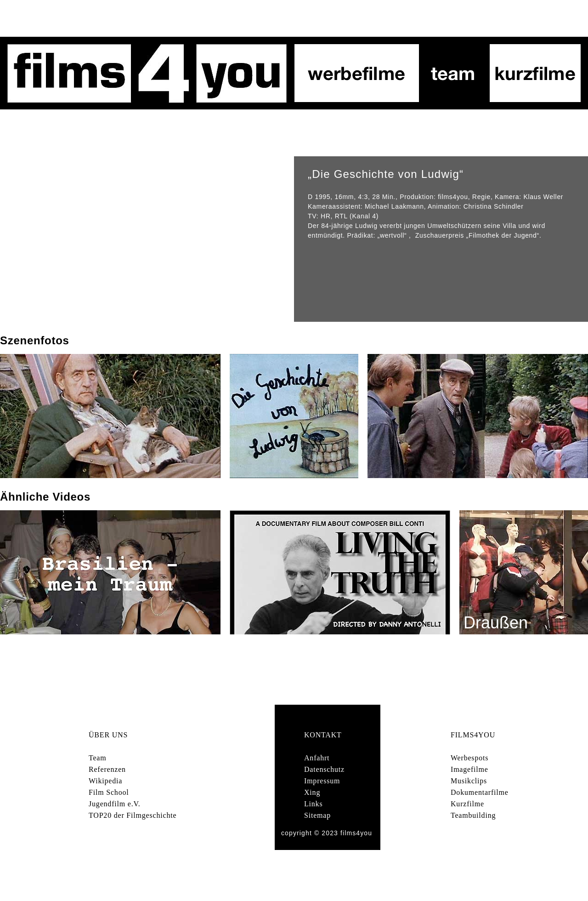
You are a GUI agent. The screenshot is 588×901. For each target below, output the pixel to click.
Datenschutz (324, 769)
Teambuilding (473, 815)
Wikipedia (105, 781)
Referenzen (107, 769)
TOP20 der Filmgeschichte (133, 815)
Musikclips (469, 781)
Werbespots (469, 758)
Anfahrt (317, 758)
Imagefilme (469, 769)
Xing (312, 792)
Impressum (322, 781)
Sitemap (317, 815)
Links (313, 804)
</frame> (147, 239)
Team (98, 758)
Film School (109, 792)
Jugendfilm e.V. (115, 804)
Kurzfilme (467, 804)
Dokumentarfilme (480, 792)
